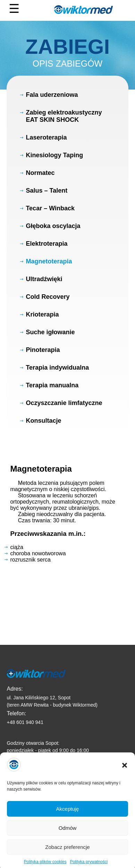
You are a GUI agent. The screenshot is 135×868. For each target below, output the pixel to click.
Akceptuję (68, 814)
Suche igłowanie (50, 332)
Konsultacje (43, 421)
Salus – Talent (47, 191)
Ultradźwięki (44, 279)
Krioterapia (42, 314)
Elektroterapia (47, 244)
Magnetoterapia (49, 261)
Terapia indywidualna (57, 368)
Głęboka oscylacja (53, 226)
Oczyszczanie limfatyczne (64, 403)
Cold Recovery (48, 297)
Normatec (40, 173)
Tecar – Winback (50, 208)
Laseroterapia (46, 137)
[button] (125, 771)
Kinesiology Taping (54, 155)
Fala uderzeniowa (52, 95)
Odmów (68, 833)
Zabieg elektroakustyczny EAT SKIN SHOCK (64, 116)
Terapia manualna (52, 385)
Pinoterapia (43, 350)
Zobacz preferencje (67, 852)
